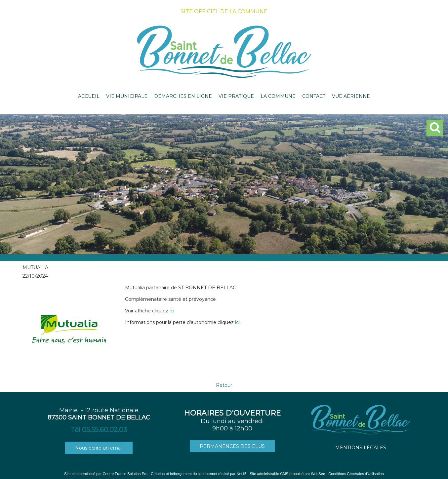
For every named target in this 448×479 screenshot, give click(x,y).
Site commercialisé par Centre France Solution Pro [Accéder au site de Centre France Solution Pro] (106, 474)
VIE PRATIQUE (236, 96)
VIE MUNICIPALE (127, 96)
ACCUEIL (89, 96)
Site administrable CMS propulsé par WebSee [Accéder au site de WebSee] (287, 474)
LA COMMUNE (278, 96)
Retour (224, 385)
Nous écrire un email (99, 448)
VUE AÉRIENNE (351, 96)
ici (172, 311)
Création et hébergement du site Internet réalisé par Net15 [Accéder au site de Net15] (199, 474)
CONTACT (314, 96)
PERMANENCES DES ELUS (232, 446)
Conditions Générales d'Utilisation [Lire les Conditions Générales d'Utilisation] (356, 474)
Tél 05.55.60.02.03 (99, 430)
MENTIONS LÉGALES (361, 448)
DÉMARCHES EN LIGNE (183, 96)
